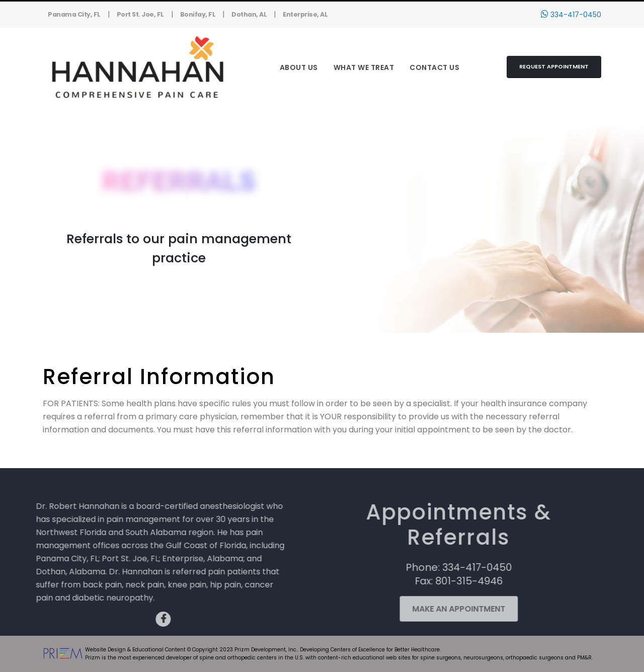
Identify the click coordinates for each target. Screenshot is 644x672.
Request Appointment (554, 66)
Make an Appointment (448, 609)
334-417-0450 (571, 15)
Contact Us (434, 67)
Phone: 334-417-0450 (448, 567)
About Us (299, 67)
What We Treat (364, 67)
